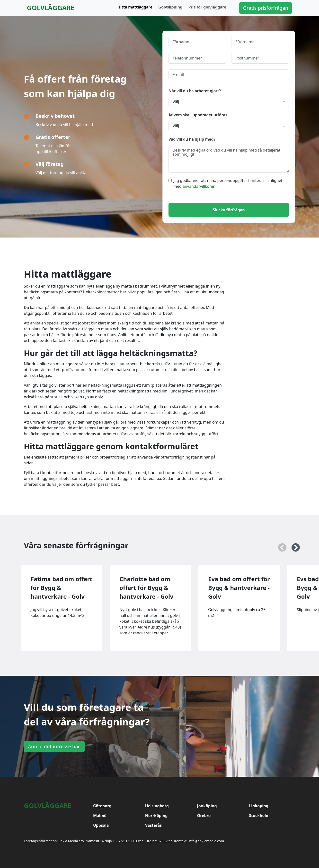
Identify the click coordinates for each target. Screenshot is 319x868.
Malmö (100, 816)
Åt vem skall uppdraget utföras (198, 115)
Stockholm (259, 816)
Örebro (204, 816)
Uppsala (101, 825)
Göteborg (102, 806)
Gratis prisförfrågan (266, 8)
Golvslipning (170, 7)
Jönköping (207, 806)
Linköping (259, 806)
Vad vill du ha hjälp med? (192, 139)
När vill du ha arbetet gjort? (195, 91)
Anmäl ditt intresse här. (54, 746)
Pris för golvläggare (207, 7)
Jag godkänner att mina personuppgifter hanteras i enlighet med (226, 183)
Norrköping (156, 816)
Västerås (154, 825)
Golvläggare (51, 8)
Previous (280, 545)
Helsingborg (157, 806)
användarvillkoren (199, 186)
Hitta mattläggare (135, 7)
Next (293, 545)
